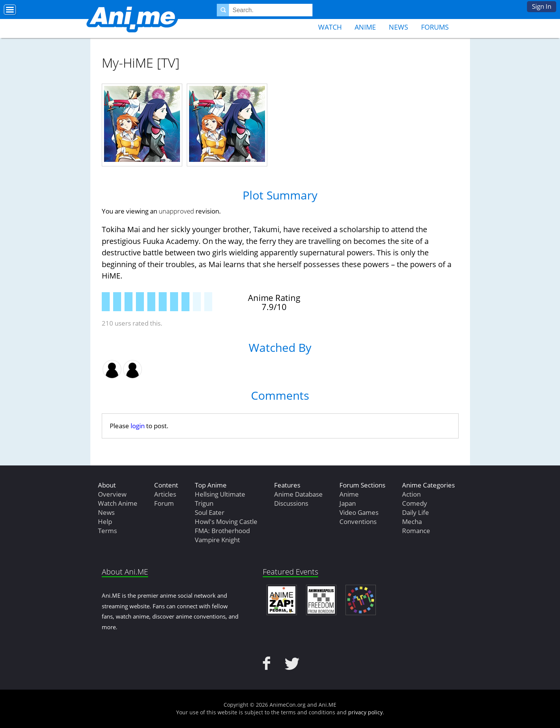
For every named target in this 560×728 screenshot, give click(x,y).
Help (105, 521)
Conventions (358, 521)
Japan (348, 503)
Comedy (415, 503)
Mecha (412, 521)
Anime (365, 27)
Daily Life (416, 512)
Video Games (359, 512)
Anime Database (298, 494)
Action (411, 494)
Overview (112, 494)
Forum (164, 503)
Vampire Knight (217, 540)
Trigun (204, 503)
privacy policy (365, 712)
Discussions (291, 503)
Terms (107, 531)
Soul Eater (210, 512)
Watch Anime (118, 503)
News (398, 27)
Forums (435, 27)
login (138, 426)
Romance (416, 531)
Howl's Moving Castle (226, 521)
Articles (165, 494)
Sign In (542, 6)
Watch (330, 27)
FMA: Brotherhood (222, 531)
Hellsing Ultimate (220, 494)
